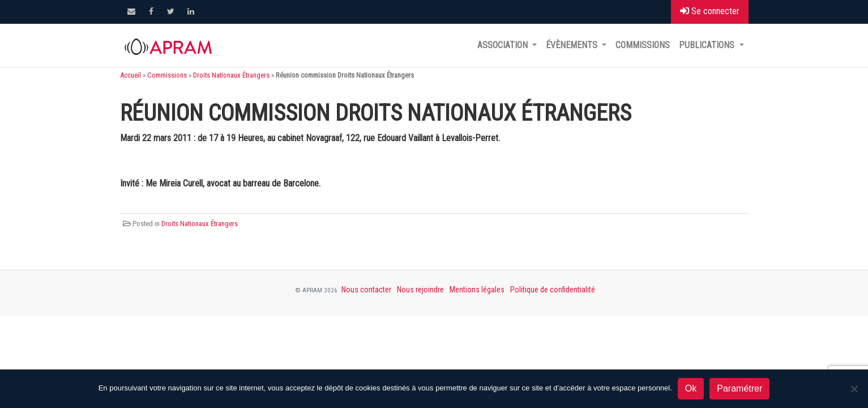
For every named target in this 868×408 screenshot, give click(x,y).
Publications (708, 45)
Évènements (573, 45)
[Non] (854, 389)
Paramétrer (739, 388)
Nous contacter (366, 290)
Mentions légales (477, 290)
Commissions (643, 45)
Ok (691, 388)
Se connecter (710, 11)
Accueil (131, 75)
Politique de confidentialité (553, 290)
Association (504, 45)
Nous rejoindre (420, 290)
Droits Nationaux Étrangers (231, 75)
